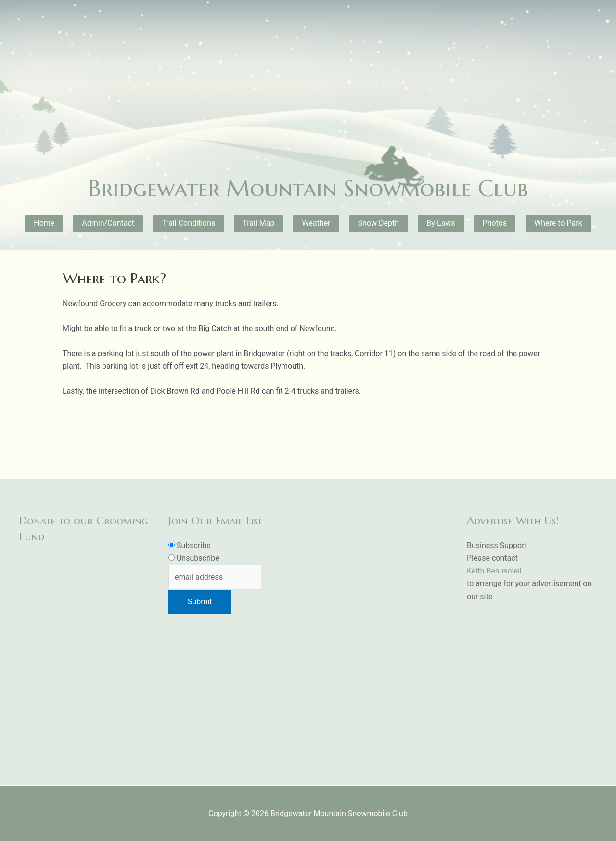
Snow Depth (379, 223)
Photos (495, 223)
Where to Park (558, 223)
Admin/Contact (108, 223)
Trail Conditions (188, 223)
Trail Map (258, 223)
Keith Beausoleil (494, 571)
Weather (316, 223)
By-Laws (441, 223)
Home (44, 223)
